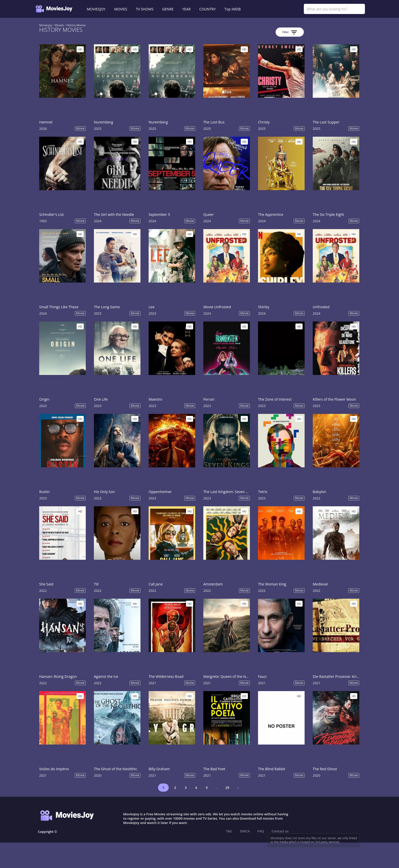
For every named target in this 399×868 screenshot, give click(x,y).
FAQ (261, 831)
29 (227, 788)
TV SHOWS (145, 9)
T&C (229, 831)
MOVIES (121, 9)
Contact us (280, 831)
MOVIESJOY (96, 9)
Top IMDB (233, 9)
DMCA (245, 831)
